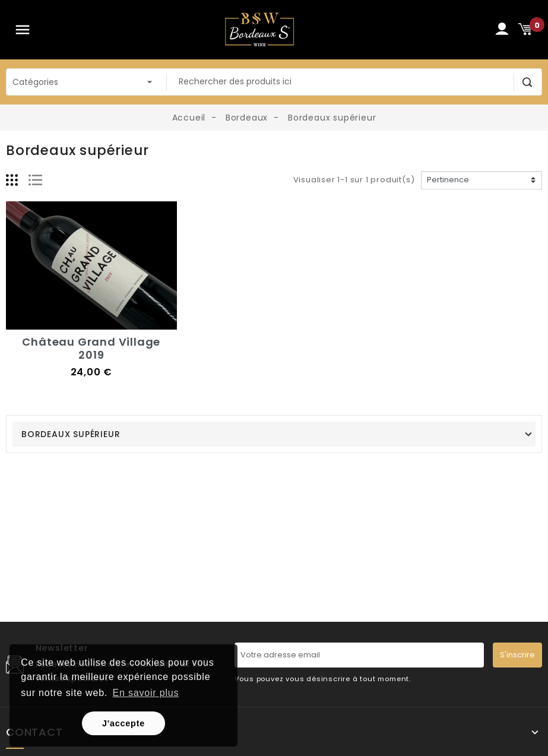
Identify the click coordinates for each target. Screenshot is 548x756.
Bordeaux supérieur (71, 434)
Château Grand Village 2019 (91, 348)
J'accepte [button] (123, 723)
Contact (34, 732)
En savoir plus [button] (146, 693)
